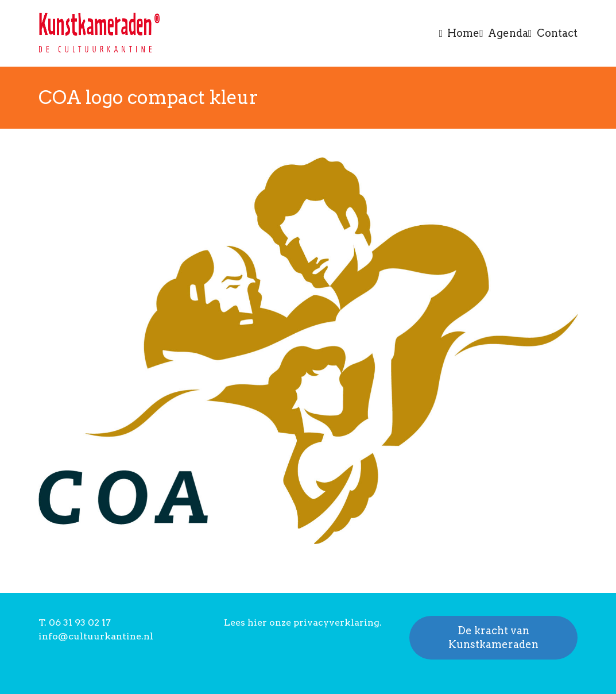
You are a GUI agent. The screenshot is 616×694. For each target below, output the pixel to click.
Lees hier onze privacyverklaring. (303, 622)
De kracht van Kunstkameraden (493, 637)
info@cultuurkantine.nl (96, 636)
